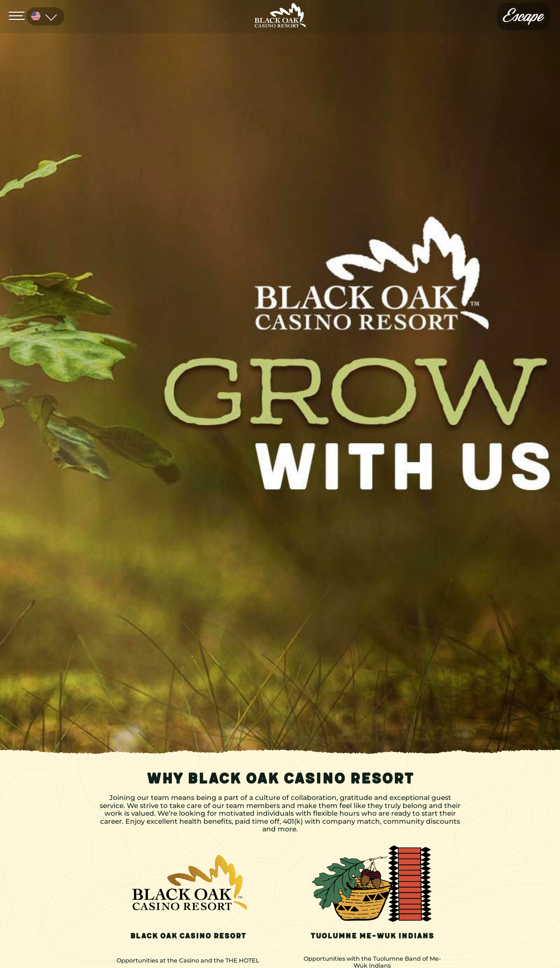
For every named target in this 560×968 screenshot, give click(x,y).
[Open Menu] (19, 15)
